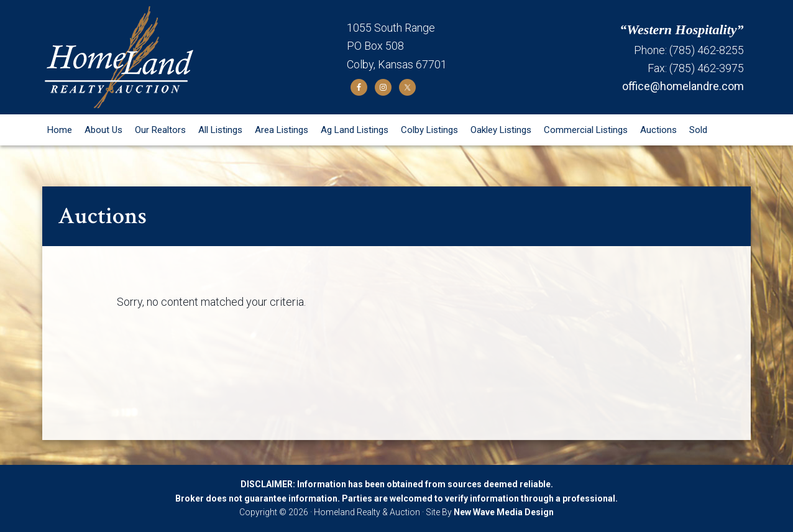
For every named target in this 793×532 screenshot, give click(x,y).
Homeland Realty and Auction (195, 57)
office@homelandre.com (683, 86)
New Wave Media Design (504, 512)
